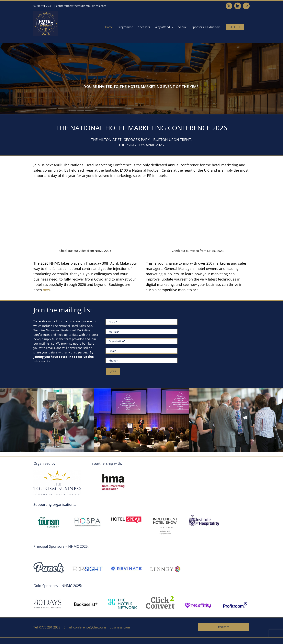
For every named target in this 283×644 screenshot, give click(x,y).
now (46, 290)
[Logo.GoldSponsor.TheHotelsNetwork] (123, 600)
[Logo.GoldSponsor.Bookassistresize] (85, 600)
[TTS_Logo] (49, 516)
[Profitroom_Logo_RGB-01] (235, 602)
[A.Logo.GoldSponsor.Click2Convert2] (160, 598)
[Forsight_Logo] (87, 563)
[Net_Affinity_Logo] (198, 600)
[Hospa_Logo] (87, 516)
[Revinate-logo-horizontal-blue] (126, 568)
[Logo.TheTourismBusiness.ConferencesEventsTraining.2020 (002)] (57, 471)
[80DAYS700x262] (48, 600)
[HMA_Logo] (113, 471)
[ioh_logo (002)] (204, 516)
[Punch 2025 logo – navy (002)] (49, 563)
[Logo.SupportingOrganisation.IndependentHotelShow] (165, 516)
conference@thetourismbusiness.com (81, 6)
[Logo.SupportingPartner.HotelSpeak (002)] (126, 516)
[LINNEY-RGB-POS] (165, 568)
